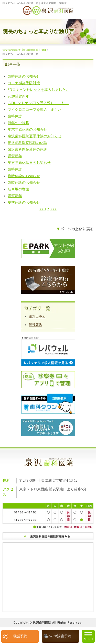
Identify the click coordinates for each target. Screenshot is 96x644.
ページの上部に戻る (75, 229)
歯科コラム (37, 317)
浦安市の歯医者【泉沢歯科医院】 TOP (24, 50)
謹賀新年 (15, 156)
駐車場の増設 (18, 189)
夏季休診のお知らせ (24, 203)
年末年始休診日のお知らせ (29, 163)
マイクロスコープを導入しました (35, 110)
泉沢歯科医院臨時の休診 (27, 143)
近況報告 (36, 325)
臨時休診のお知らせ (24, 76)
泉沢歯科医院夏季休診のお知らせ (35, 136)
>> (55, 209)
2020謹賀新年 (18, 96)
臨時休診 (15, 116)
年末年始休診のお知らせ (27, 130)
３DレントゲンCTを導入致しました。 (38, 103)
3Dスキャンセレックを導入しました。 (39, 90)
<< (41, 209)
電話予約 (20, 636)
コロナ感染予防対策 (24, 83)
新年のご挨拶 (18, 123)
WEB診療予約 (60, 636)
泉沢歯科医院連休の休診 (27, 149)
